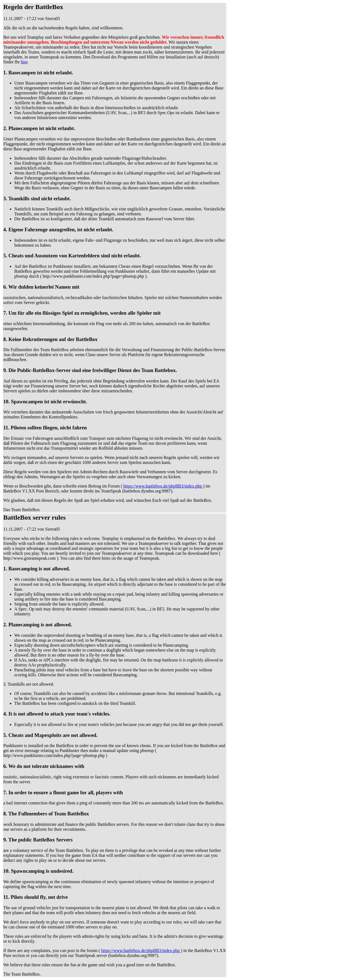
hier (24, 62)
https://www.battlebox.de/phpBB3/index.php (163, 486)
